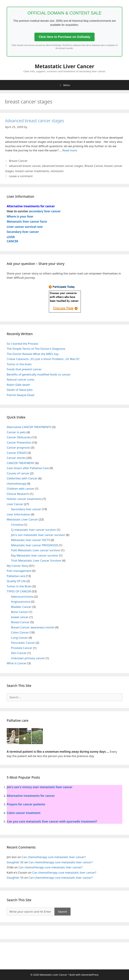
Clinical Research (18, 494)
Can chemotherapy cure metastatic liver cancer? (54, 857)
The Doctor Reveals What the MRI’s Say (33, 354)
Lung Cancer (19, 638)
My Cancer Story (18, 566)
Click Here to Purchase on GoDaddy (64, 37)
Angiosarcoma (21, 602)
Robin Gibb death (18, 385)
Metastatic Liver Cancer (64, 66)
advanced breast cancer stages (62, 166)
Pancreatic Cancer (23, 643)
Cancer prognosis (18, 447)
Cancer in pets (16, 432)
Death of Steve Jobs (20, 390)
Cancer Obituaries (19, 437)
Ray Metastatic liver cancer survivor (35, 555)
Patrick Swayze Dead (20, 395)
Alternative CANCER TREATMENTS (29, 427)
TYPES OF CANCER (19, 591)
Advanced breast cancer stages (35, 121)
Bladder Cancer (21, 607)
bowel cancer (20, 617)
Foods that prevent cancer (24, 369)
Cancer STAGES (17, 453)
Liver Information (18, 514)
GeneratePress (90, 975)
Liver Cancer (15, 504)
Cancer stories (16, 458)
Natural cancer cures (21, 379)
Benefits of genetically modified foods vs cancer (39, 374)
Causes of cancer (18, 473)
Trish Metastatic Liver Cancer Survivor (36, 560)
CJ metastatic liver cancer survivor (34, 530)
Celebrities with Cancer (22, 478)
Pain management (19, 571)
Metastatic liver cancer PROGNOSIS (35, 545)
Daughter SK (15, 862)
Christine (17, 525)
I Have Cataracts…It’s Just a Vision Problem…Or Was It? (43, 359)
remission (57, 171)
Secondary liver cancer (26, 509)
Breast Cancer (18, 161)
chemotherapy (16, 484)
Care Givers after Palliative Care (28, 468)
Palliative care (16, 576)
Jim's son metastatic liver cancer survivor (38, 535)
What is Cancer (17, 663)
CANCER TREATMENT (21, 463)
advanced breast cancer (25, 166)
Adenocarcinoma (22, 597)
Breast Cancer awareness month (33, 627)
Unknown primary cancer (28, 658)
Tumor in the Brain (19, 586)
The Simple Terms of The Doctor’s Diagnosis (36, 349)
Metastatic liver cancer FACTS (31, 540)
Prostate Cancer (22, 648)
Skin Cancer (19, 653)
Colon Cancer (20, 632)
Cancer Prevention (19, 442)
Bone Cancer (20, 612)
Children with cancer (20, 489)
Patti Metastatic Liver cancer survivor (36, 550)
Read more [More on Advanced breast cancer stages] (70, 150)
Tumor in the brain (19, 364)
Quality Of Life (16, 581)
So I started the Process (23, 344)
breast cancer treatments (32, 171)
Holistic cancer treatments (24, 499)
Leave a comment (21, 176)
